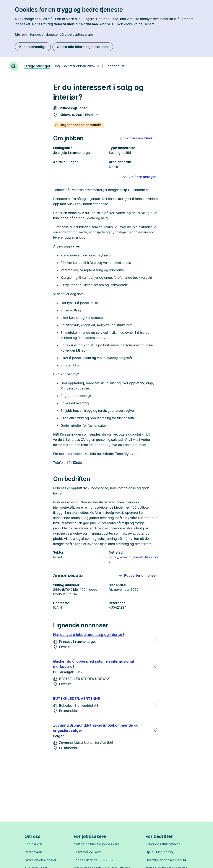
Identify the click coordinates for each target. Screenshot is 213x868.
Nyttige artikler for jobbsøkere (96, 844)
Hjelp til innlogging (160, 852)
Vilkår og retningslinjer (162, 844)
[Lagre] (156, 639)
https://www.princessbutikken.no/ (134, 560)
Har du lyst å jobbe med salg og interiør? (89, 635)
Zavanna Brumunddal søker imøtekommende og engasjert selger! (96, 728)
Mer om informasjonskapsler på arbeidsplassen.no (54, 34)
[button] (137, 576)
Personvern (33, 852)
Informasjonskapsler (40, 860)
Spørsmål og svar (87, 852)
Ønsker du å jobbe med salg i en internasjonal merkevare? (94, 664)
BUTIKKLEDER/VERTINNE (77, 699)
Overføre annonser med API (167, 860)
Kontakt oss (34, 844)
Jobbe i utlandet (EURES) (93, 860)
